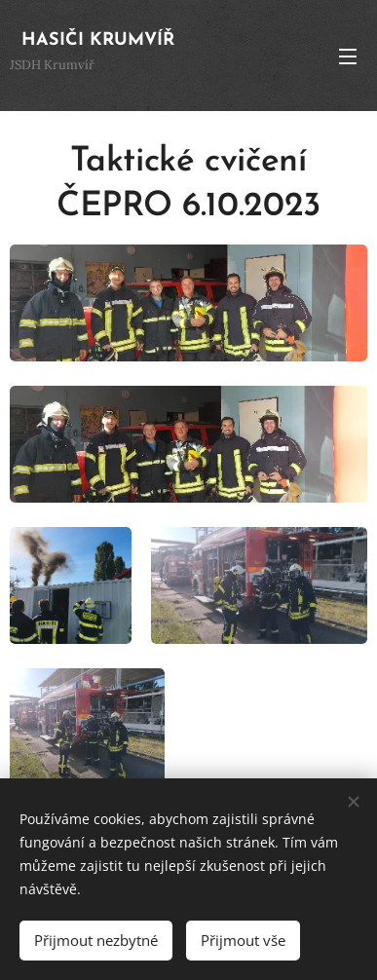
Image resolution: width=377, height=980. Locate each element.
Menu (348, 57)
